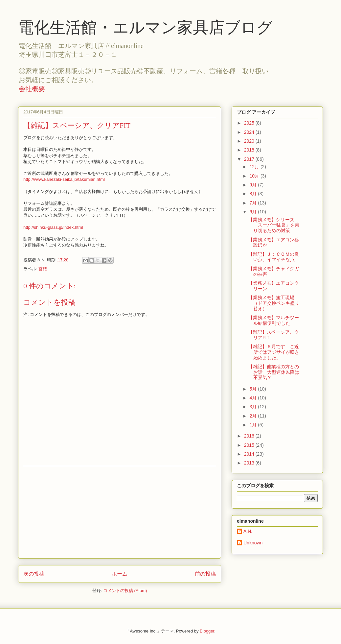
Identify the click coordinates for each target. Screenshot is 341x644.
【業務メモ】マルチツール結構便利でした (274, 320)
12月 (255, 167)
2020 (250, 141)
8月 (254, 194)
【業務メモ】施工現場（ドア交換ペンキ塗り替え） (274, 303)
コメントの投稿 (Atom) (125, 591)
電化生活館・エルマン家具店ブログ (145, 27)
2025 (250, 123)
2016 (250, 436)
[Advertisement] (120, 512)
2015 (250, 445)
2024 (250, 132)
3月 (254, 407)
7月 (254, 203)
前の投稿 (205, 574)
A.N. (248, 531)
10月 (255, 176)
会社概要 (32, 89)
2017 (250, 159)
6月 (254, 212)
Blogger (207, 631)
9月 (254, 185)
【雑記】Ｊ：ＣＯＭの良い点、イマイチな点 (274, 257)
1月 (254, 425)
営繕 (43, 269)
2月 (254, 416)
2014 (250, 454)
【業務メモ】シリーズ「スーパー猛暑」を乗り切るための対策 (274, 225)
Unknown (253, 543)
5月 (254, 389)
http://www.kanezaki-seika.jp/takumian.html (64, 179)
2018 (250, 150)
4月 (254, 398)
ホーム (120, 574)
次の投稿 (34, 574)
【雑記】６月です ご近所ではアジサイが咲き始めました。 (274, 352)
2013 (250, 463)
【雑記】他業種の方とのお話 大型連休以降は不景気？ (274, 372)
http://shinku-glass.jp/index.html (53, 227)
